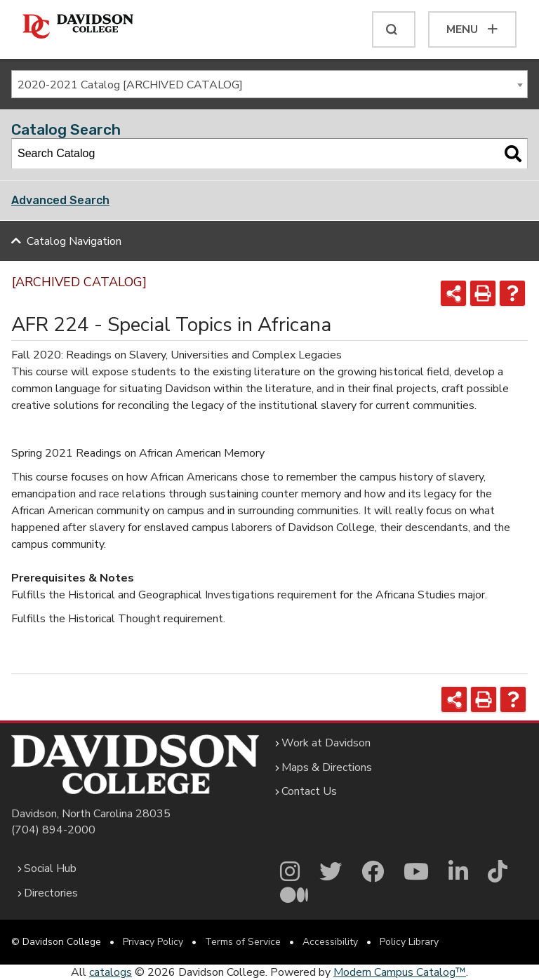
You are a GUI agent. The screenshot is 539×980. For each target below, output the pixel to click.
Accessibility (330, 942)
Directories (51, 893)
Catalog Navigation (74, 241)
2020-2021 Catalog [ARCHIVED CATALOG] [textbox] (130, 85)
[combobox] (269, 84)
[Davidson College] (78, 27)
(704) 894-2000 (53, 830)
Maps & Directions (327, 767)
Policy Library (409, 942)
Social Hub (50, 868)
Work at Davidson (326, 743)
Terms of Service (243, 942)
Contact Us (309, 791)
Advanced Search (60, 200)
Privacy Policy (153, 942)
